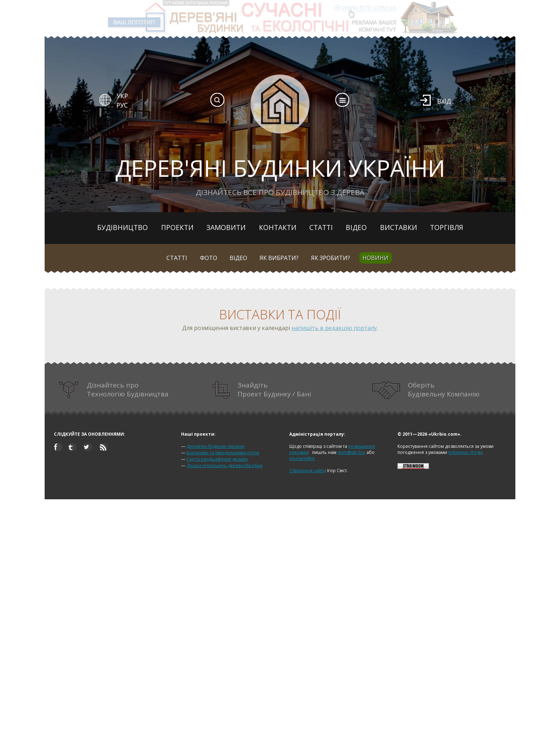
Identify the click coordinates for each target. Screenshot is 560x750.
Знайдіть (262, 390)
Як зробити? (331, 258)
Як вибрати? (279, 258)
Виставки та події (280, 314)
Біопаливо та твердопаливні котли (223, 453)
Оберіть (426, 390)
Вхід (444, 101)
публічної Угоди (465, 452)
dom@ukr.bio (351, 452)
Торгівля (447, 227)
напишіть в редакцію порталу (334, 328)
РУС (122, 105)
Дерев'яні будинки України (215, 446)
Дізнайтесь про (113, 390)
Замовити (226, 227)
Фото (209, 258)
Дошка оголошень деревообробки (224, 466)
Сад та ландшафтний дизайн (217, 459)
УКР (122, 96)
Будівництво (122, 227)
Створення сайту (307, 471)
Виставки (399, 227)
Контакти (278, 227)
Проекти (177, 227)
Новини (376, 258)
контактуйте (302, 458)
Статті (321, 227)
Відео (356, 227)
